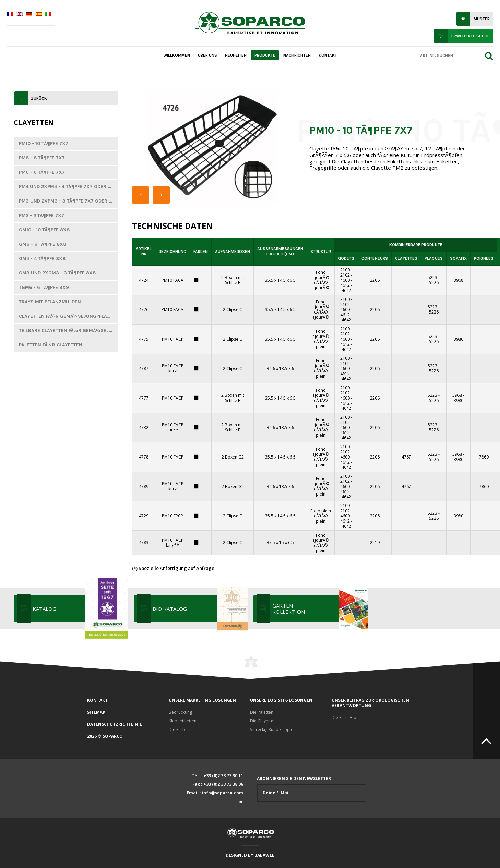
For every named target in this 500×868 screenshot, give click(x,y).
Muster (482, 19)
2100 (345, 270)
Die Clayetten (263, 721)
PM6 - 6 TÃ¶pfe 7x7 (42, 172)
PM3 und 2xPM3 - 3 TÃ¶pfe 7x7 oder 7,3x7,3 (69, 201)
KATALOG (80, 609)
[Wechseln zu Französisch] (10, 15)
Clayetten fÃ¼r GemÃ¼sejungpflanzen (69, 316)
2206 (375, 280)
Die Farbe (178, 729)
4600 (345, 280)
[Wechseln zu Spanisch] (39, 15)
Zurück (39, 98)
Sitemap (96, 712)
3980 (459, 339)
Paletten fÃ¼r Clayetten (51, 345)
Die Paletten (262, 712)
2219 (375, 543)
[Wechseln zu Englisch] (20, 15)
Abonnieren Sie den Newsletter (312, 789)
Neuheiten (236, 55)
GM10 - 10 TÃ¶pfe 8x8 (44, 230)
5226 (434, 283)
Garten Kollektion (319, 609)
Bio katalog (200, 609)
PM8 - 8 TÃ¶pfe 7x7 (42, 158)
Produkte (265, 55)
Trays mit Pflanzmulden (50, 302)
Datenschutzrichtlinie (115, 724)
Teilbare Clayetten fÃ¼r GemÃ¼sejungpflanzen (69, 331)
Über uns (207, 55)
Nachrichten (297, 55)
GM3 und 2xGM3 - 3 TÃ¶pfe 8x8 (57, 273)
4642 (346, 290)
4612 (345, 285)
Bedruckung (180, 712)
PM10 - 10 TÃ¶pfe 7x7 (44, 143)
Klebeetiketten (183, 721)
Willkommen (177, 55)
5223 (432, 277)
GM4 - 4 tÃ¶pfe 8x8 (42, 259)
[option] (212, 148)
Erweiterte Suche (471, 36)
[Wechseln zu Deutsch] (29, 15)
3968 (459, 280)
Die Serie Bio (344, 717)
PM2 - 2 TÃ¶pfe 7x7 (41, 215)
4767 (406, 457)
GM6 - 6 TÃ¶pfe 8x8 (43, 244)
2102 (345, 275)
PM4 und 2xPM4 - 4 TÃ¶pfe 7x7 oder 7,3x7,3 (69, 187)
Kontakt (328, 55)
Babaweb (265, 855)
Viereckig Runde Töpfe (272, 729)
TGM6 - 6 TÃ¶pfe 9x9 (44, 287)
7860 (484, 457)
